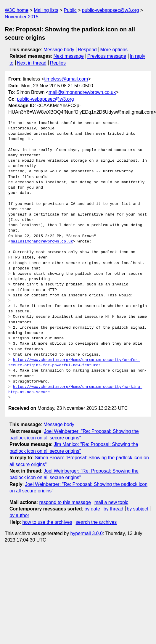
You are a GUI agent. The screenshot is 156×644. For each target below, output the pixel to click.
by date (92, 509)
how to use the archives (47, 522)
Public (70, 10)
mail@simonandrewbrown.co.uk (82, 92)
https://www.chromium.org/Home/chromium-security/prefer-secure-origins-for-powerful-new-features (74, 363)
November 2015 (22, 17)
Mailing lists (46, 10)
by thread (114, 509)
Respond (87, 50)
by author (19, 515)
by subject (137, 509)
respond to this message (65, 502)
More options (114, 50)
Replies (58, 63)
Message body (59, 50)
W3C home (17, 10)
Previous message (107, 56)
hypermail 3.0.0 (86, 533)
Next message (69, 56)
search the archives (96, 522)
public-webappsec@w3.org (110, 10)
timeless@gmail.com (66, 79)
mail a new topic (111, 502)
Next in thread (32, 63)
